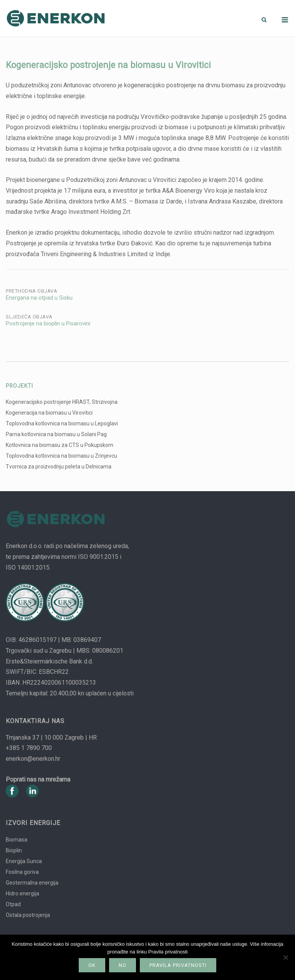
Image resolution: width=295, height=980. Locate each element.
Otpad (13, 904)
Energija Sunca (24, 861)
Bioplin (14, 850)
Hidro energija (22, 893)
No (123, 965)
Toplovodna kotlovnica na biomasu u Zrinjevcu (61, 456)
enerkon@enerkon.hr (33, 759)
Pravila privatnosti (178, 965)
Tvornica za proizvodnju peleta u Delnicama (59, 467)
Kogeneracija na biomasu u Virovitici (49, 413)
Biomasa (17, 840)
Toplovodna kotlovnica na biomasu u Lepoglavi (62, 423)
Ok (92, 965)
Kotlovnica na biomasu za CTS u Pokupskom (60, 445)
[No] (285, 957)
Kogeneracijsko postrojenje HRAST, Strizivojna (62, 402)
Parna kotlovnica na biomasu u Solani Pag (56, 434)
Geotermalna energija (32, 883)
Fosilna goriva (22, 872)
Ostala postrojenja (28, 915)
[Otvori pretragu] (264, 20)
